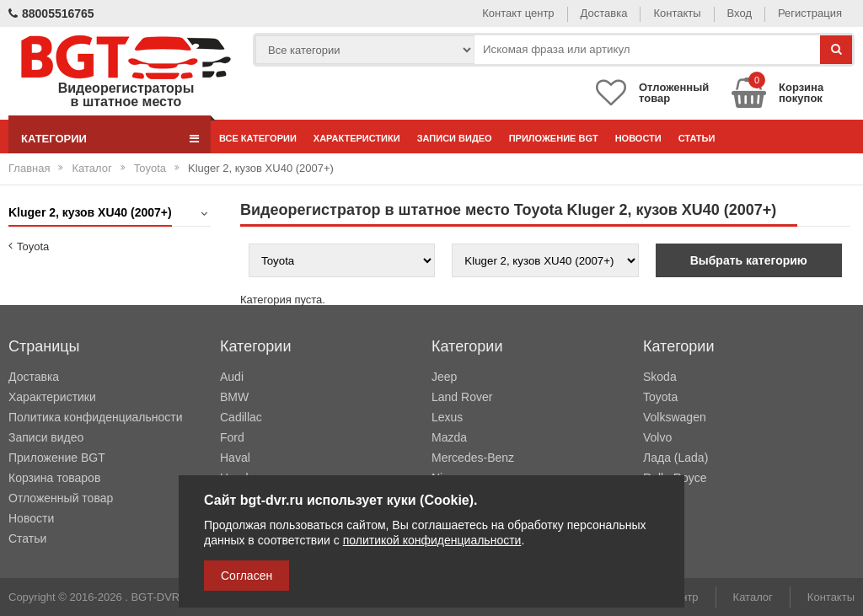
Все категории (258, 138)
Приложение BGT (554, 138)
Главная (29, 168)
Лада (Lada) (675, 458)
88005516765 (51, 13)
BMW (234, 397)
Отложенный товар (61, 498)
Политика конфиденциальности (96, 417)
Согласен (247, 576)
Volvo (657, 437)
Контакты (677, 13)
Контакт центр (518, 13)
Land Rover (462, 397)
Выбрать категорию (749, 260)
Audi (232, 377)
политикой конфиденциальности (432, 540)
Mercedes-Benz (473, 458)
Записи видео (455, 138)
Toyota (150, 168)
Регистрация (810, 13)
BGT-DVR (155, 597)
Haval (235, 458)
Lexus (447, 417)
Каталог (91, 168)
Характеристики (357, 138)
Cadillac (241, 417)
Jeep (444, 377)
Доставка (604, 13)
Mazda (449, 437)
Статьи (697, 138)
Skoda (660, 377)
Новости (638, 138)
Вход (740, 13)
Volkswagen (675, 417)
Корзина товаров (54, 478)
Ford (232, 437)
